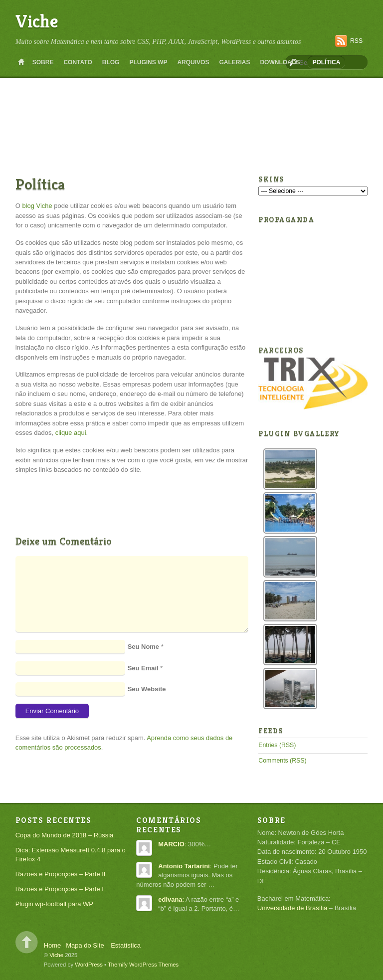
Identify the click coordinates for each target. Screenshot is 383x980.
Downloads (280, 62)
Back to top (27, 942)
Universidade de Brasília (292, 908)
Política (326, 62)
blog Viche (37, 206)
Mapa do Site (85, 945)
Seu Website (147, 689)
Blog (111, 62)
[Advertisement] (197, 92)
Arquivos (193, 62)
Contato (78, 62)
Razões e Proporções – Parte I (60, 889)
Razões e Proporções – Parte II (61, 874)
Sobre (43, 62)
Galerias (234, 62)
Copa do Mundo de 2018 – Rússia (65, 835)
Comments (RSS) (282, 761)
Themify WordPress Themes (143, 965)
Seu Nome (143, 647)
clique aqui (71, 433)
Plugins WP (148, 62)
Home (21, 62)
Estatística (126, 945)
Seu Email (143, 668)
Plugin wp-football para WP (54, 904)
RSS (356, 41)
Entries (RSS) (277, 745)
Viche (37, 21)
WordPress (89, 965)
